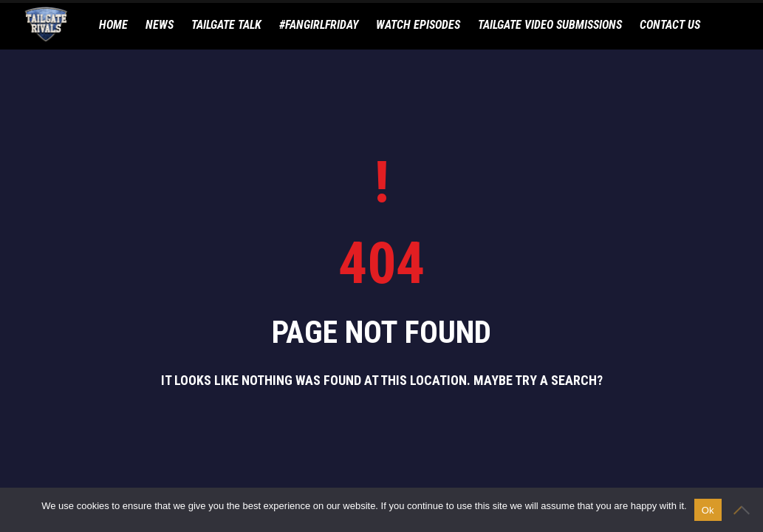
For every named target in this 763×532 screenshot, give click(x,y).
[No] (745, 510)
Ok (708, 510)
